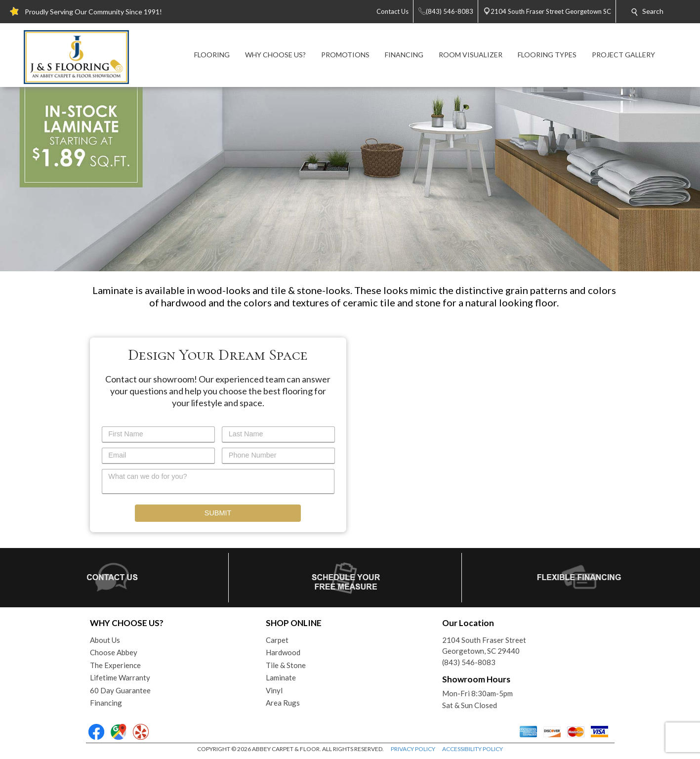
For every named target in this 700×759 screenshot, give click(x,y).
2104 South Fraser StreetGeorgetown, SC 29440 (484, 646)
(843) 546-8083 (469, 662)
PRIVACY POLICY (413, 749)
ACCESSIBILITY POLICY (473, 749)
